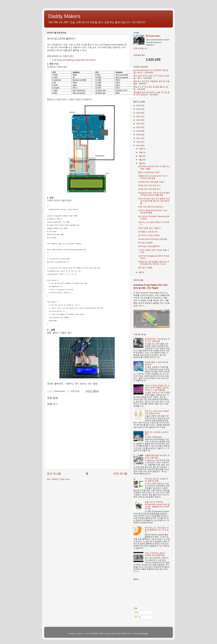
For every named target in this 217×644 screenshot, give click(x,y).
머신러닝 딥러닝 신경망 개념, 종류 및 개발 (156, 480)
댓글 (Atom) (65, 479)
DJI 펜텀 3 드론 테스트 (148, 232)
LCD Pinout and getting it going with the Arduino (74, 60)
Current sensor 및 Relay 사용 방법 (153, 239)
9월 (140, 156)
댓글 (138, 617)
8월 (140, 160)
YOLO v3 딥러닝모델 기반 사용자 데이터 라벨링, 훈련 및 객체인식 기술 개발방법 (157, 388)
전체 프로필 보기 (141, 48)
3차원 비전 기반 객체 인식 (149, 186)
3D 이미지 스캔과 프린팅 (149, 235)
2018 (139, 135)
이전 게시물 (120, 474)
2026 (139, 105)
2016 (139, 142)
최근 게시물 (54, 474)
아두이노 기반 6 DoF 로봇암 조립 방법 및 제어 (157, 412)
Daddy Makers (64, 16)
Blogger (145, 634)
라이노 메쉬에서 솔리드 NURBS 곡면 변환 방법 (155, 554)
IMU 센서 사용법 (145, 268)
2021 (139, 124)
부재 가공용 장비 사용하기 (150, 228)
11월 (141, 149)
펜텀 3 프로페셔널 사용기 (149, 172)
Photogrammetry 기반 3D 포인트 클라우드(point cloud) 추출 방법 (154, 194)
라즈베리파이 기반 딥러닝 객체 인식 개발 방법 (157, 340)
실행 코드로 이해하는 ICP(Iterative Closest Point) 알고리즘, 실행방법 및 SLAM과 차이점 (157, 505)
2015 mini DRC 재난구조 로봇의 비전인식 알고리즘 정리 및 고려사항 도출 (154, 201)
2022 (139, 120)
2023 (139, 116)
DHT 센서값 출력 (145, 243)
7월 (140, 163)
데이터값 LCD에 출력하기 (149, 246)
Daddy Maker (154, 36)
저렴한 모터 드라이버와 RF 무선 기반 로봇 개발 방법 (153, 177)
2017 (139, 138)
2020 (139, 127)
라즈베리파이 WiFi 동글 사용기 (151, 182)
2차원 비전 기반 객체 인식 (149, 189)
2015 (139, 145)
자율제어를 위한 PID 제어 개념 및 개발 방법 (157, 457)
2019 (139, 131)
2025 (139, 109)
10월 (141, 152)
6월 (140, 272)
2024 (139, 113)
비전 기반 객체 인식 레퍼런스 (151, 207)
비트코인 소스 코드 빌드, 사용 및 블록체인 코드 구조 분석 (157, 530)
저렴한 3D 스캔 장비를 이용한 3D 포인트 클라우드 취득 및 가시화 (154, 263)
